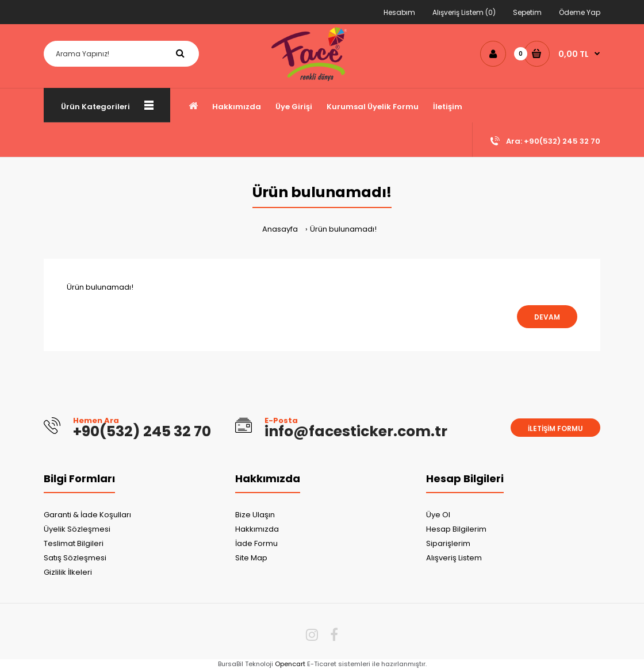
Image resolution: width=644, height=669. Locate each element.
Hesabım (399, 12)
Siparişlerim (448, 543)
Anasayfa (280, 229)
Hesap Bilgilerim (456, 529)
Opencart (290, 664)
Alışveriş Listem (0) (464, 12)
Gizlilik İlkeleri (68, 572)
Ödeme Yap (580, 12)
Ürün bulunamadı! (343, 229)
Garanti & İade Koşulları (87, 515)
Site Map (251, 558)
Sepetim (527, 12)
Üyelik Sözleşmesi (77, 529)
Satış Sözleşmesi (75, 558)
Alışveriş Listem (454, 558)
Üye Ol (438, 515)
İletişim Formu (555, 428)
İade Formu (256, 543)
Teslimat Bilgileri (74, 543)
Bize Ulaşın (255, 515)
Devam (547, 317)
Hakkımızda (257, 529)
